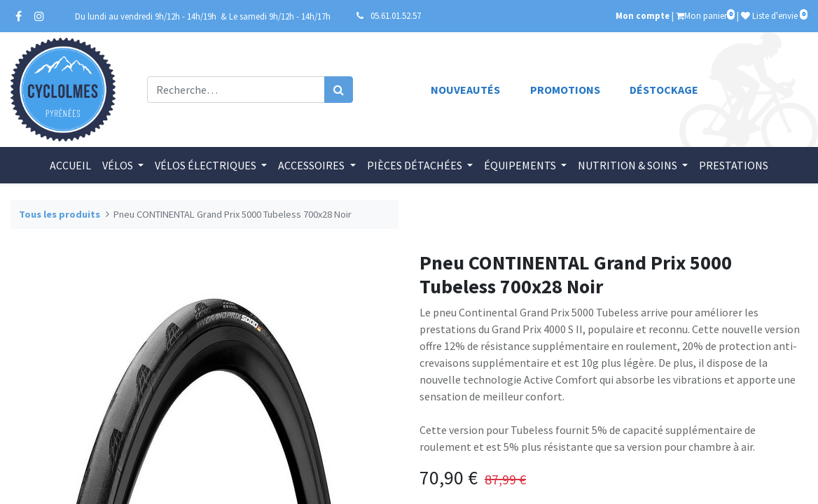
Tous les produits (60, 214)
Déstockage (664, 90)
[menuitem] (70, 165)
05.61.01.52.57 (396, 15)
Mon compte (643, 15)
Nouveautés (465, 90)
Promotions (565, 90)
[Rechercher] (339, 90)
